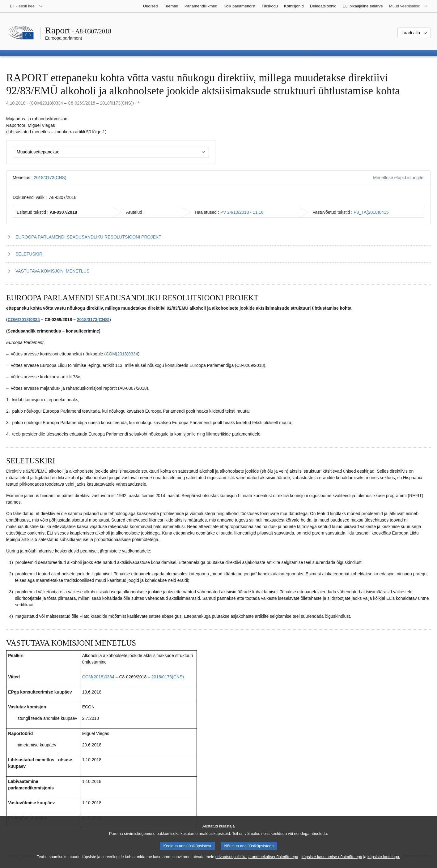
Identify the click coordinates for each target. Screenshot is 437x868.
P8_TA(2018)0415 (371, 212)
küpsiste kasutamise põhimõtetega (332, 857)
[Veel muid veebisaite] (408, 6)
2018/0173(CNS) (50, 178)
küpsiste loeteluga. (384, 857)
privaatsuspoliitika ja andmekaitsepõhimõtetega (257, 857)
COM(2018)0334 (24, 320)
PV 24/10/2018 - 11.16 (242, 212)
